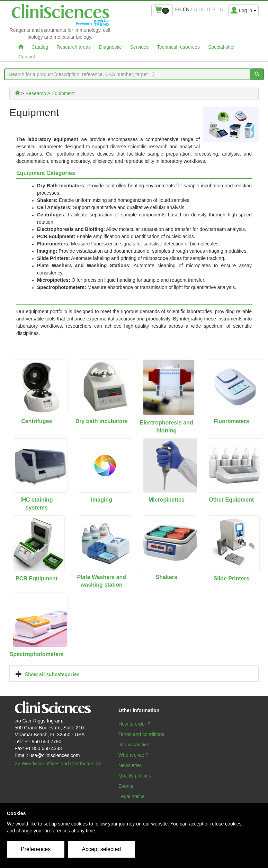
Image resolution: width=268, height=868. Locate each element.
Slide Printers (231, 578)
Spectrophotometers (37, 654)
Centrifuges (37, 421)
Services (139, 47)
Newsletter (130, 765)
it (209, 9)
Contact (27, 57)
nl (223, 9)
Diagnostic (110, 47)
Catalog (40, 47)
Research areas (74, 47)
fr (178, 9)
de (202, 9)
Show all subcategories (52, 674)
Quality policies (135, 776)
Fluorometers (231, 421)
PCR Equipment (37, 578)
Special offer (222, 47)
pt (215, 9)
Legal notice (132, 796)
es (194, 9)
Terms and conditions (141, 734)
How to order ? (134, 724)
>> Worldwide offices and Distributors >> (58, 764)
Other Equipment (231, 500)
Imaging (102, 500)
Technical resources (178, 47)
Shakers (167, 577)
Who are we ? (133, 755)
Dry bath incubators (102, 421)
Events (126, 786)
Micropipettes (167, 500)
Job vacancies (134, 745)
